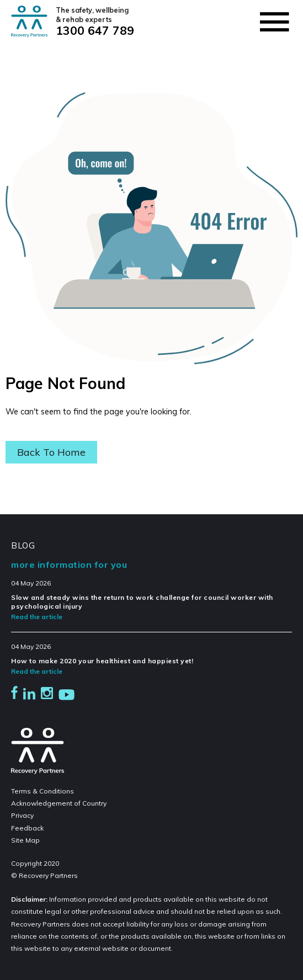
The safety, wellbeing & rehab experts (94, 15)
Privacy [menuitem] (22, 815)
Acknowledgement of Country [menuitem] (59, 803)
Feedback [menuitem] (27, 828)
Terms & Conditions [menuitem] (42, 791)
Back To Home (51, 452)
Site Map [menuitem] (25, 840)
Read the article (37, 617)
